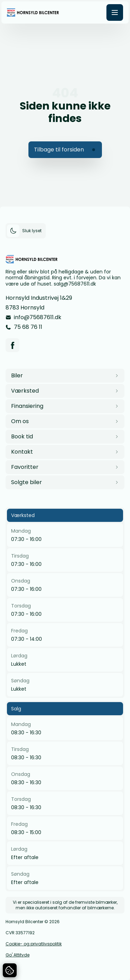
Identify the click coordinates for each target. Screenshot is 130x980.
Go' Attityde (18, 955)
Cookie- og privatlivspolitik (34, 944)
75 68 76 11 (28, 327)
